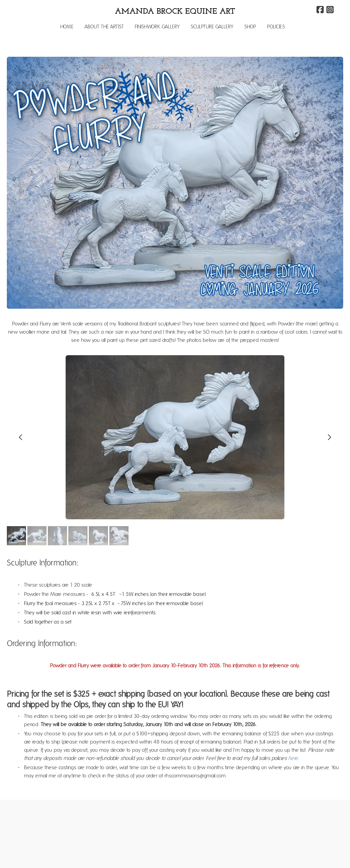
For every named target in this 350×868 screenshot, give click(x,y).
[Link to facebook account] (320, 10)
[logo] (175, 12)
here (293, 758)
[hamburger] (22, 11)
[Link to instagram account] (330, 10)
